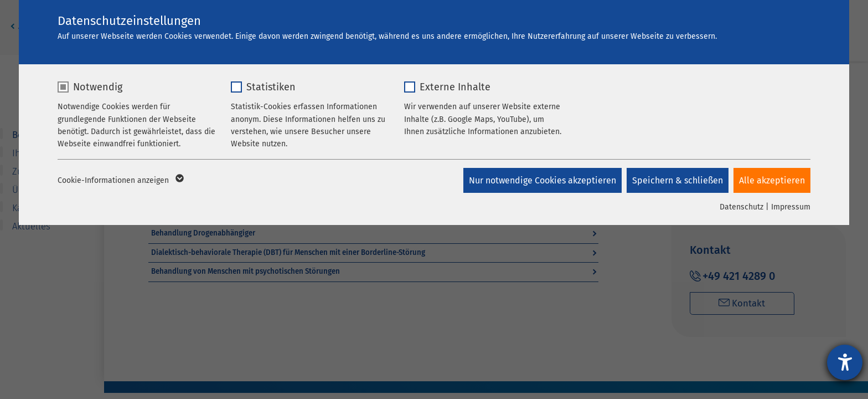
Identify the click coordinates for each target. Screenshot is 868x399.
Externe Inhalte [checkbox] (455, 87)
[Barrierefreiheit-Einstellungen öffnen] (845, 362)
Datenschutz (742, 207)
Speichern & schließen (677, 180)
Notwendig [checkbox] (98, 87)
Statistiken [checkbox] (271, 87)
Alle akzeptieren (772, 180)
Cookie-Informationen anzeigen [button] (120, 181)
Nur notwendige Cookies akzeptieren (541, 180)
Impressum (791, 207)
